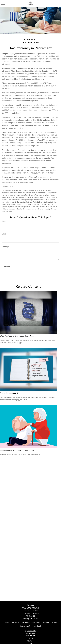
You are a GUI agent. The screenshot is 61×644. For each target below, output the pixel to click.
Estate (30, 638)
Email (4, 234)
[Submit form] (7, 267)
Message (5, 247)
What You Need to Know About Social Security (18, 336)
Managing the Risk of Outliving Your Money (17, 450)
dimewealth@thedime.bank (30, 626)
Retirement (30, 633)
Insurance (30, 641)
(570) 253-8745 (33, 608)
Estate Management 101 (10, 393)
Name (4, 221)
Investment (30, 636)
